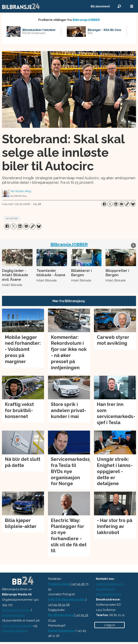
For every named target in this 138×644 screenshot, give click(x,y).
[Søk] (119, 6)
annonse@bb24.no (109, 594)
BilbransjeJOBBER (86, 20)
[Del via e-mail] (121, 204)
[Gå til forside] (42, 6)
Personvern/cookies (16, 610)
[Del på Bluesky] (133, 204)
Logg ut (110, 625)
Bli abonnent (100, 6)
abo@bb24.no (106, 589)
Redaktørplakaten (14, 631)
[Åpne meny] (132, 6)
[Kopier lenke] (127, 204)
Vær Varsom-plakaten (17, 626)
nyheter (12, 218)
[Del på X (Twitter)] (110, 204)
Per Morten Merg (61, 615)
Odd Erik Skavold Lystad (67, 599)
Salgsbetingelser (13, 615)
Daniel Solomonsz (61, 631)
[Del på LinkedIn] (116, 204)
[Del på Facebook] (104, 204)
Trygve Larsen (59, 584)
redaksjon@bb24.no (110, 584)
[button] (133, 245)
